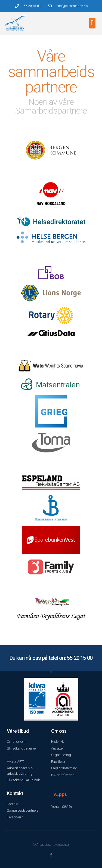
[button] (92, 23)
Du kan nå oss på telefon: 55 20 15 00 (51, 658)
